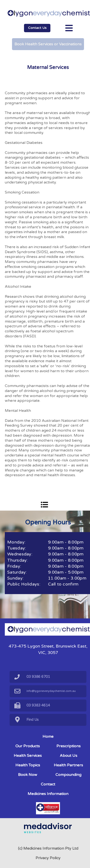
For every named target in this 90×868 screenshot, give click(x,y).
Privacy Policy (48, 858)
